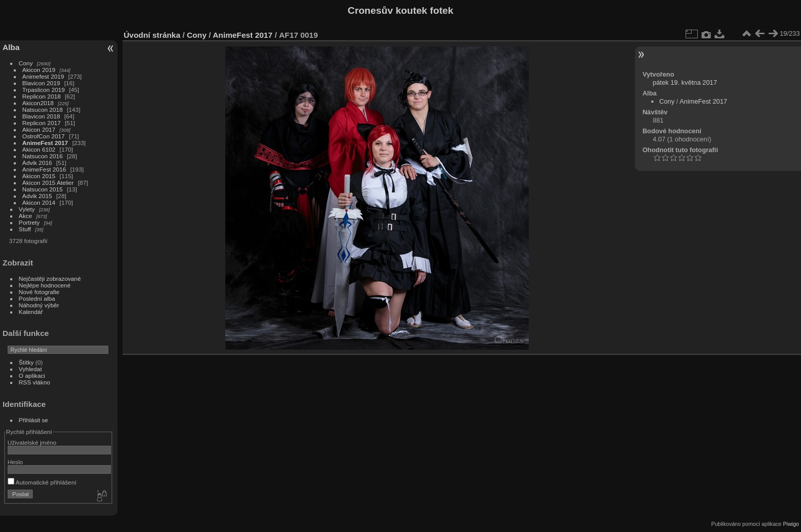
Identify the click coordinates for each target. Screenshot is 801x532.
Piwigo (791, 524)
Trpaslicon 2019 (44, 90)
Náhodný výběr (39, 305)
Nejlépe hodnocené (45, 285)
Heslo (15, 462)
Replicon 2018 (42, 96)
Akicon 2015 (39, 176)
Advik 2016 (37, 163)
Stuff (25, 229)
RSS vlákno (34, 382)
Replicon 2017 (42, 123)
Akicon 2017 (39, 129)
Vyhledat (30, 369)
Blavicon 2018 (41, 116)
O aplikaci (32, 376)
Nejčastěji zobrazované (50, 279)
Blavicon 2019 (41, 83)
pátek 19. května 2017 (685, 82)
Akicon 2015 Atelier (48, 183)
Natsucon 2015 (43, 189)
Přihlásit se (34, 420)
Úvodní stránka (152, 35)
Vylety (27, 209)
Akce (26, 216)
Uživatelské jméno (32, 442)
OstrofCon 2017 (44, 136)
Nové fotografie (39, 292)
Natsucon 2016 (43, 156)
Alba (11, 47)
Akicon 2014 (39, 202)
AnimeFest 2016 (44, 169)
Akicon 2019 (39, 70)
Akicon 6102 (39, 149)
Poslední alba (37, 298)
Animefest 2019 (43, 76)
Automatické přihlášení (42, 482)
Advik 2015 (37, 196)
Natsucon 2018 (43, 110)
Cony (26, 63)
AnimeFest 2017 (45, 143)
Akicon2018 (38, 103)
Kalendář (31, 312)
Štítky (26, 362)
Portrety (29, 222)
